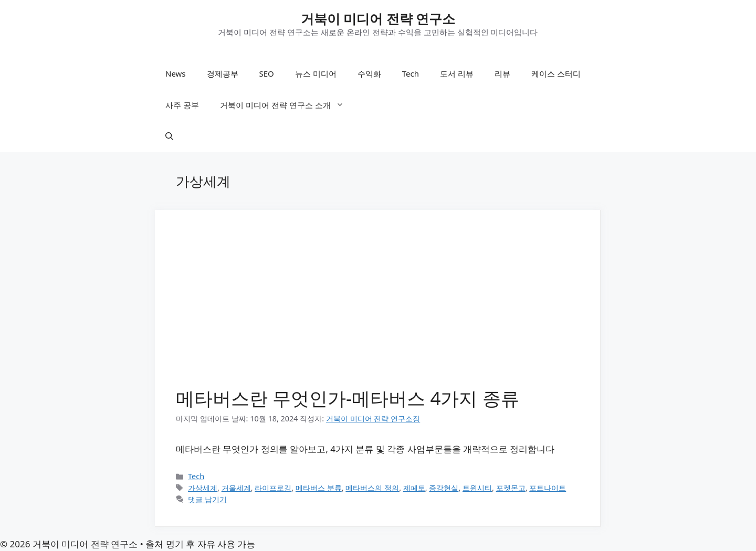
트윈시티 (477, 488)
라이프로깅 (273, 488)
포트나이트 (548, 488)
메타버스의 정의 (372, 488)
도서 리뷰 (457, 73)
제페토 (414, 488)
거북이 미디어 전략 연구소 (378, 18)
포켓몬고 (511, 488)
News (176, 73)
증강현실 (444, 488)
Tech (411, 73)
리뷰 (502, 73)
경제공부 (223, 73)
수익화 (369, 73)
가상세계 (203, 488)
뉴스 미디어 (316, 73)
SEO (267, 73)
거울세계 (236, 488)
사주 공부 (182, 105)
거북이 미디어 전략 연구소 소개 (287, 105)
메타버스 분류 (319, 488)
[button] (169, 136)
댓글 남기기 (207, 499)
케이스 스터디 (556, 73)
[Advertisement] (377, 310)
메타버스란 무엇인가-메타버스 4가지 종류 (348, 398)
